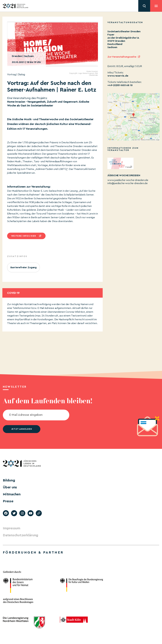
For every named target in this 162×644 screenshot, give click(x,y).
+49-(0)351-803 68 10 (120, 85)
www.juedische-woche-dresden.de (128, 180)
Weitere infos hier (24, 236)
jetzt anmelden (22, 429)
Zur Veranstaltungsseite (122, 57)
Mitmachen (12, 494)
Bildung (9, 480)
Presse (8, 501)
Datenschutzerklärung (20, 535)
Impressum (12, 528)
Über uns (10, 487)
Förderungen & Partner (33, 552)
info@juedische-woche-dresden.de (128, 183)
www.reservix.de (118, 76)
